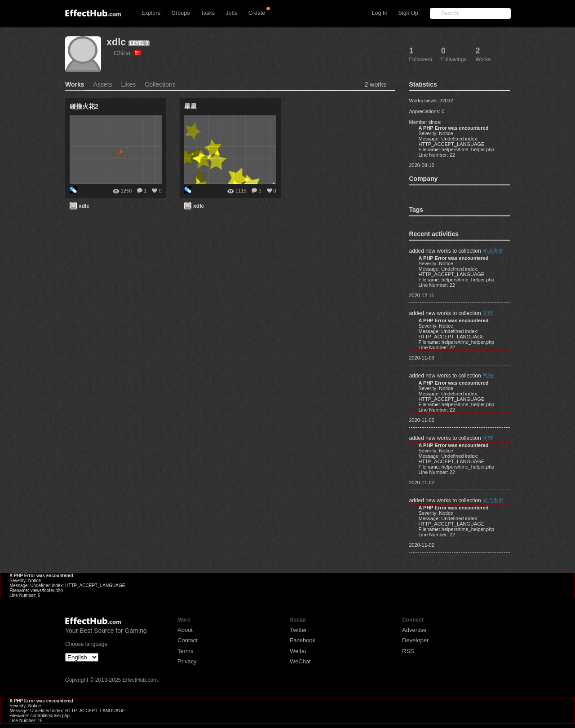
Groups (180, 13)
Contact (188, 640)
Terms (185, 651)
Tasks (208, 13)
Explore (151, 13)
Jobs (231, 13)
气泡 (488, 376)
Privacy (187, 661)
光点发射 (493, 251)
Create (257, 13)
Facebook (303, 640)
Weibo (298, 651)
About (185, 630)
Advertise (414, 630)
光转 (488, 313)
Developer (415, 640)
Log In (380, 13)
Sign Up (408, 13)
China (128, 53)
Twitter (298, 630)
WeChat (300, 661)
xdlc (116, 42)
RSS (408, 651)
